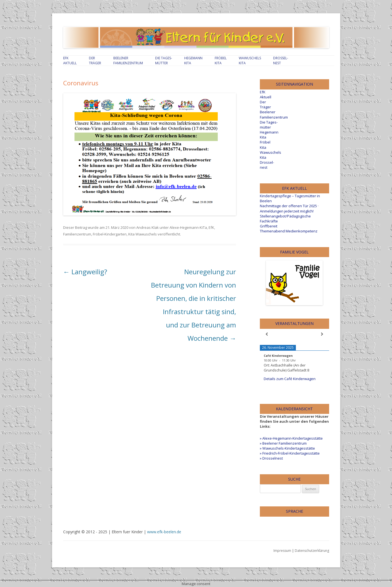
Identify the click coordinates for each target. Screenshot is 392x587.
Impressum (282, 551)
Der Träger (95, 61)
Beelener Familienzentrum (128, 61)
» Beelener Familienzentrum (283, 443)
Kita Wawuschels (143, 234)
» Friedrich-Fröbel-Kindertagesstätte (290, 453)
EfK (211, 227)
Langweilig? (85, 272)
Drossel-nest (281, 61)
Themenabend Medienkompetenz (289, 231)
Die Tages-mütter (164, 61)
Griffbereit (269, 226)
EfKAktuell (70, 61)
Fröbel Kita (221, 61)
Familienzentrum (77, 234)
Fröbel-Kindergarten (110, 234)
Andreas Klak (148, 227)
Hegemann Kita (193, 61)
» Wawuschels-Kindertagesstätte (287, 448)
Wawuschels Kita (250, 61)
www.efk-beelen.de (164, 532)
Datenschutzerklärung (312, 551)
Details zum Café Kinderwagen (290, 379)
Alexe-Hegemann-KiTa (188, 227)
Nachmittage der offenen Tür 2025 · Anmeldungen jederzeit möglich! (289, 208)
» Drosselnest (271, 458)
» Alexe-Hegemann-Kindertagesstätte (291, 438)
